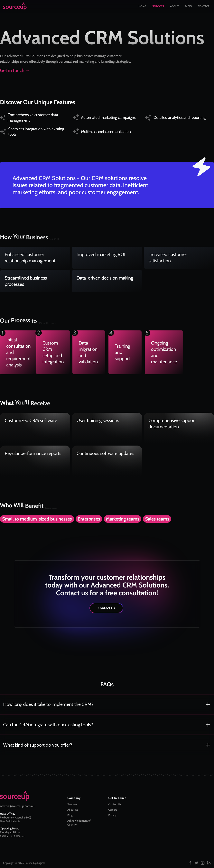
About (174, 7)
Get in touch (15, 70)
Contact (204, 7)
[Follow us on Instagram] (203, 863)
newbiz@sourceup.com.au (17, 806)
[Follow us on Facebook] (190, 863)
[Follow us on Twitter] (196, 863)
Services (158, 7)
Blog (188, 7)
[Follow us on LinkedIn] (209, 863)
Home (142, 7)
